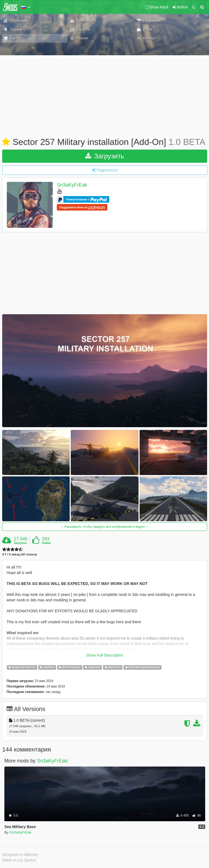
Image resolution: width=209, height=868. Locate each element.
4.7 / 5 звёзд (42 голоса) (20, 554)
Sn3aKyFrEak (72, 185)
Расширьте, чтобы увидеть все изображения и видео (104, 527)
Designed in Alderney (20, 855)
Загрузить (105, 156)
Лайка (46, 543)
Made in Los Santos (19, 860)
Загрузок (20, 543)
